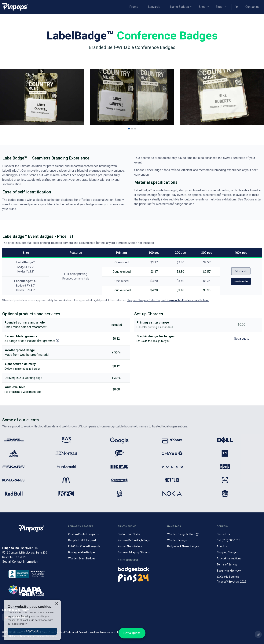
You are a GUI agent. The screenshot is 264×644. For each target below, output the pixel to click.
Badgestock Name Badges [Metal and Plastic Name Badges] (183, 546)
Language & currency (15, 610)
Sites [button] (219, 7)
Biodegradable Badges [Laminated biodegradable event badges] (82, 552)
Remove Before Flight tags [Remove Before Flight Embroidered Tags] (134, 540)
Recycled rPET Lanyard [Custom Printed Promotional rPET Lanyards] (82, 540)
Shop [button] (202, 7)
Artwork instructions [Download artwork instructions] (229, 558)
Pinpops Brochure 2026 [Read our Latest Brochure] (231, 582)
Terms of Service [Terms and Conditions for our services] (227, 565)
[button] (237, 7)
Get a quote (241, 271)
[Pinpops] (15, 7)
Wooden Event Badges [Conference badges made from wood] (82, 558)
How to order (241, 281)
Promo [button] (134, 7)
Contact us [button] (252, 7)
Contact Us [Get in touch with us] (223, 534)
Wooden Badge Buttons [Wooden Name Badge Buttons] (183, 534)
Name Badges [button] (180, 7)
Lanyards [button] (154, 7)
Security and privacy (229, 571)
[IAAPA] (33, 590)
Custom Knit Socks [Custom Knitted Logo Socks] (129, 534)
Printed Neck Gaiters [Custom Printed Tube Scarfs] (130, 546)
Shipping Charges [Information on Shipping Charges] (227, 552)
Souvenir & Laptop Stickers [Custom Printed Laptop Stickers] (134, 552)
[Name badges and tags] (140, 569)
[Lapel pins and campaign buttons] (140, 578)
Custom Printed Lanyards (83, 534)
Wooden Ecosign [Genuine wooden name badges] (177, 540)
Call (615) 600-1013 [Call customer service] (229, 540)
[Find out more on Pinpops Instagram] (258, 634)
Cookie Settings (228, 577)
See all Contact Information (20, 562)
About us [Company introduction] (222, 546)
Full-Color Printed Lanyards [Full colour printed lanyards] (84, 546)
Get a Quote (132, 633)
